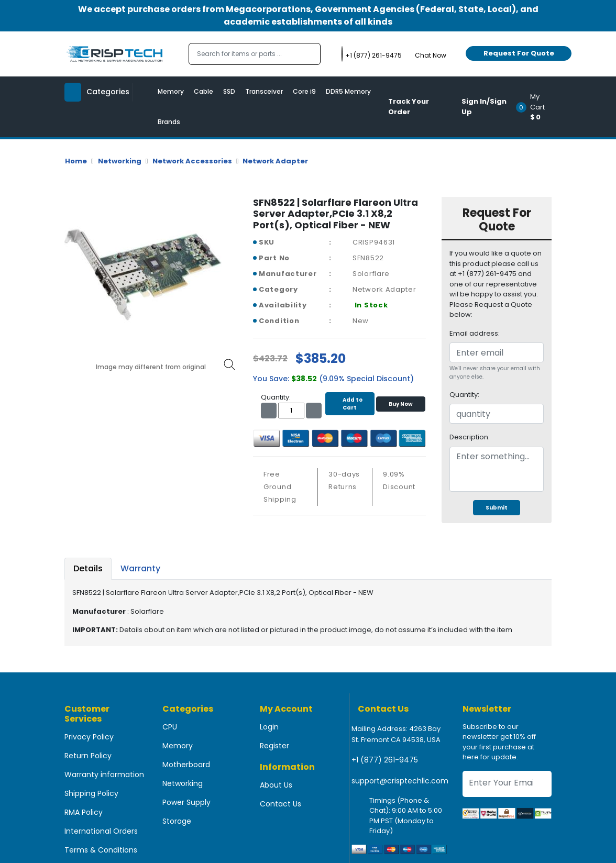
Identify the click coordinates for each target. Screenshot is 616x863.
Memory (171, 91)
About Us (276, 785)
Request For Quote (519, 53)
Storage (177, 821)
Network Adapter (275, 161)
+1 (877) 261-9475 (385, 760)
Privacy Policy (89, 737)
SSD (229, 91)
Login (269, 727)
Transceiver (264, 91)
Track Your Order (409, 107)
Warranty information (104, 775)
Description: (470, 437)
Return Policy (88, 756)
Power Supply (186, 802)
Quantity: (464, 395)
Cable (203, 91)
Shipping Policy (91, 793)
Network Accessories (192, 161)
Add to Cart (350, 404)
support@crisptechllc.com (400, 781)
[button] (537, 107)
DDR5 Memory (348, 91)
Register (274, 746)
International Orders (101, 831)
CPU (170, 727)
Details (88, 568)
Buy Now (401, 404)
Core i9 (304, 91)
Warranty (140, 568)
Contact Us (280, 804)
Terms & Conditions (101, 850)
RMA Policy (84, 812)
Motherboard (186, 765)
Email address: (475, 333)
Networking (120, 161)
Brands (169, 122)
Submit (497, 508)
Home (76, 161)
